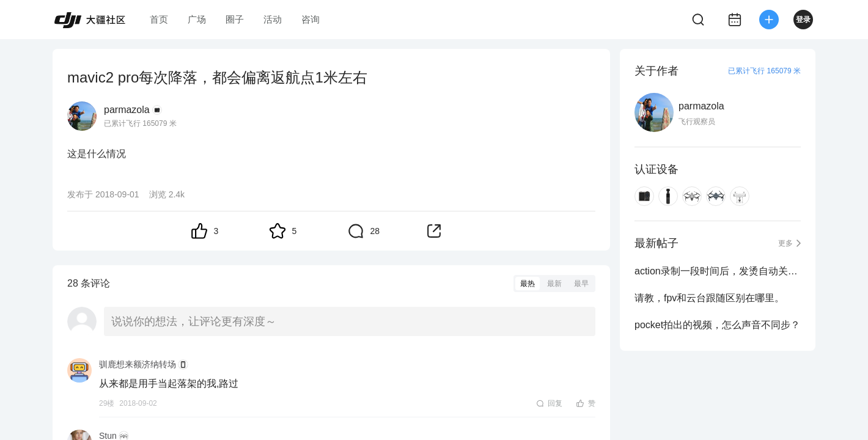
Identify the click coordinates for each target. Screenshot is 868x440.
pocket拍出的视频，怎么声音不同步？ (717, 325)
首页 (159, 19)
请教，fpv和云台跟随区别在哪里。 (709, 298)
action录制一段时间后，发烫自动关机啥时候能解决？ (718, 271)
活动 (273, 19)
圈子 (235, 19)
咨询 (311, 19)
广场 (197, 19)
